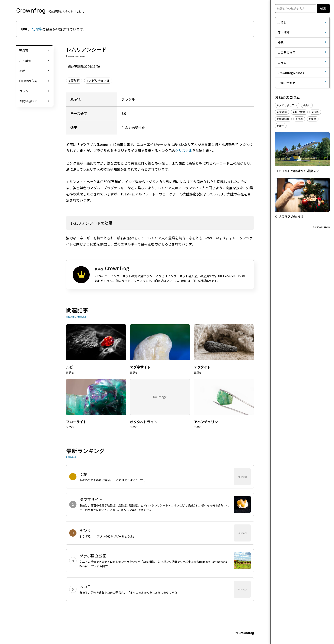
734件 (37, 29)
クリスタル (184, 150)
